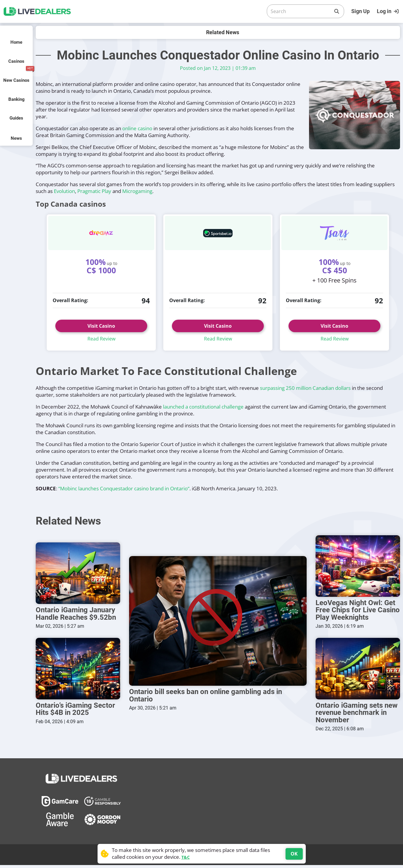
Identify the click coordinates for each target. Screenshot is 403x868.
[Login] (388, 11)
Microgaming (137, 191)
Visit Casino (101, 326)
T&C (186, 857)
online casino (137, 128)
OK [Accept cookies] (294, 854)
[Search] (301, 11)
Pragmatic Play (94, 191)
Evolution (64, 191)
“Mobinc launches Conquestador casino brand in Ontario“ (124, 488)
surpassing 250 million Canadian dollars (305, 388)
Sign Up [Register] (360, 11)
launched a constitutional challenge (203, 407)
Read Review (101, 339)
